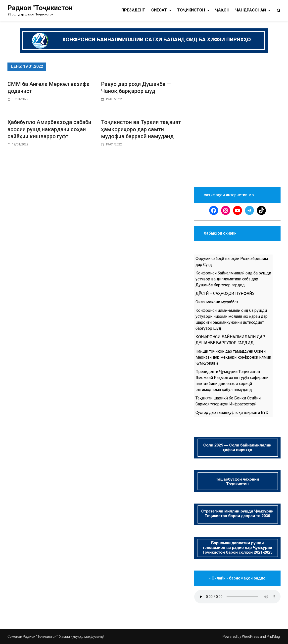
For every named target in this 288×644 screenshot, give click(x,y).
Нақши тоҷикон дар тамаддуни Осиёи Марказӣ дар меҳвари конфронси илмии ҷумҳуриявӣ (233, 357)
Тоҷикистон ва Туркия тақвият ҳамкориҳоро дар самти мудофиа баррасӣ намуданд (141, 129)
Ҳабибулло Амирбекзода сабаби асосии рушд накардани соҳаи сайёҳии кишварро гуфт (49, 129)
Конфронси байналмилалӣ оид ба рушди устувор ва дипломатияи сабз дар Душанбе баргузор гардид (233, 279)
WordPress (251, 637)
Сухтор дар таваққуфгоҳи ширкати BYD (232, 413)
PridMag (273, 637)
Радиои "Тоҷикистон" (41, 8)
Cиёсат (159, 10)
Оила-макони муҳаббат (217, 302)
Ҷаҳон (222, 10)
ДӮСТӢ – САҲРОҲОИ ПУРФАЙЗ (225, 293)
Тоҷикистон (191, 10)
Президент (133, 10)
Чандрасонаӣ (251, 10)
